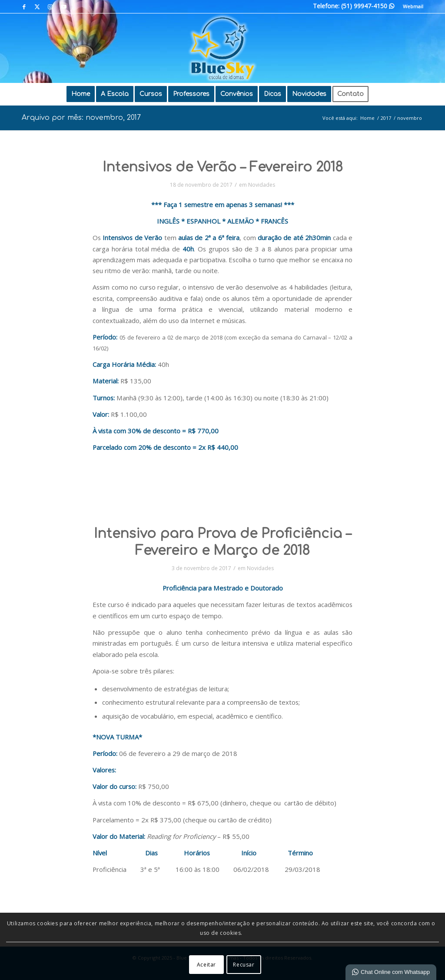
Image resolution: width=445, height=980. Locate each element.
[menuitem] (411, 7)
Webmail (413, 6)
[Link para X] (37, 7)
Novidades (262, 185)
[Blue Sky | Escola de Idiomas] (222, 48)
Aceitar (206, 965)
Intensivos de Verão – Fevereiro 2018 (223, 167)
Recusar (244, 965)
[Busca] (379, 94)
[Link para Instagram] (50, 7)
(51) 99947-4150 (368, 6)
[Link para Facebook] (24, 7)
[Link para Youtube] (63, 7)
